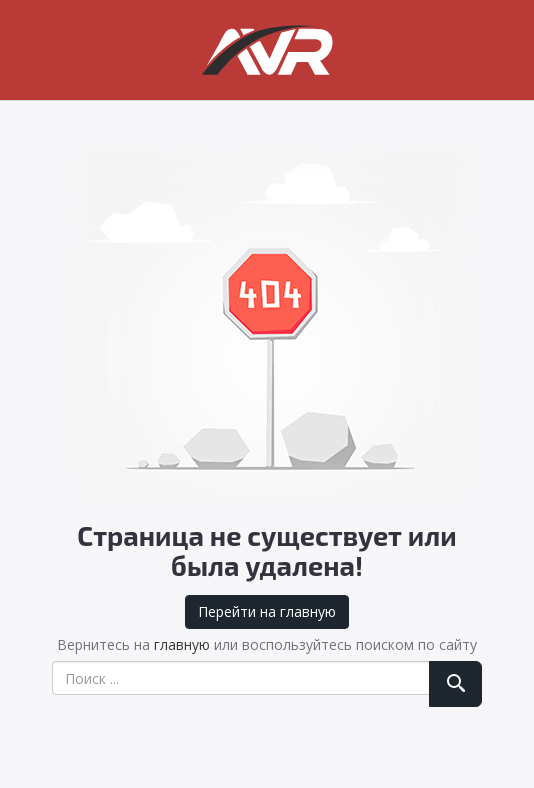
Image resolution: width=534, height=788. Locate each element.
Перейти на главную (267, 611)
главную (182, 644)
